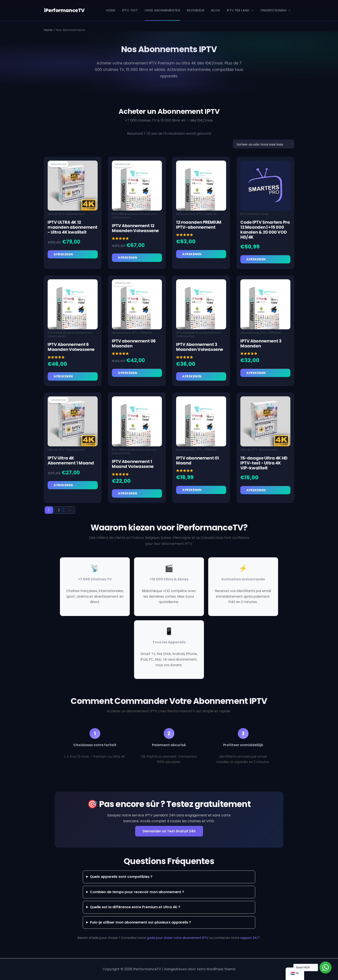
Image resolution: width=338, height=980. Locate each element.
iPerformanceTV (64, 10)
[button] (251, 10)
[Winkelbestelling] (262, 144)
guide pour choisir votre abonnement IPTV (177, 939)
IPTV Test (130, 10)
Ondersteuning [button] (275, 10)
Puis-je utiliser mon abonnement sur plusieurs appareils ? (140, 924)
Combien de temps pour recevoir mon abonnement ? (137, 893)
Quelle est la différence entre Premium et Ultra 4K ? (135, 909)
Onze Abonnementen (162, 10)
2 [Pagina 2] (60, 511)
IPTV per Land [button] (240, 10)
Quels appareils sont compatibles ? (121, 878)
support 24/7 (252, 939)
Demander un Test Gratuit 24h (169, 833)
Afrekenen (64, 255)
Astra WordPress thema (216, 969)
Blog (216, 10)
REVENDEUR (196, 10)
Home (111, 10)
